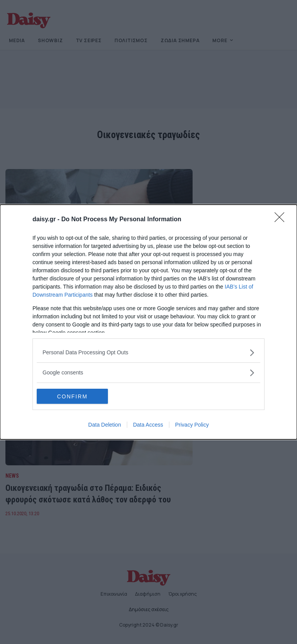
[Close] (282, 220)
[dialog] (148, 322)
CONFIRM (73, 396)
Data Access (148, 425)
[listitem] (148, 353)
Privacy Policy (192, 425)
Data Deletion (105, 425)
